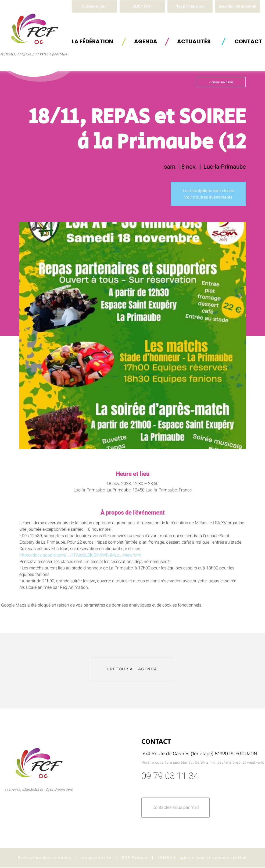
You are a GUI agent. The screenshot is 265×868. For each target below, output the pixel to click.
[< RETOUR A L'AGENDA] (132, 669)
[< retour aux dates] (221, 82)
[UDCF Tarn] (142, 6)
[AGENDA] (146, 41)
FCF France (135, 858)
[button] (238, 6)
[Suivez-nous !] (94, 6)
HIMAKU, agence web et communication (203, 858)
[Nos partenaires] (190, 6)
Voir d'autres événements (208, 197)
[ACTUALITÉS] (194, 41)
